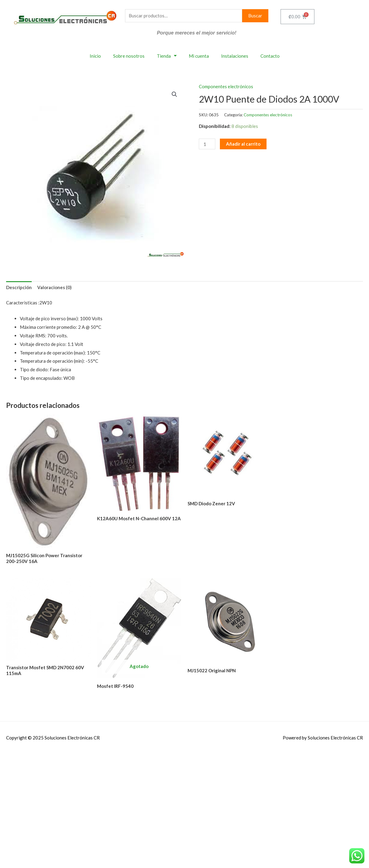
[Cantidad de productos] (207, 144)
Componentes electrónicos (226, 86)
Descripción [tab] (19, 287)
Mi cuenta (199, 56)
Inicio (95, 56)
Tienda (167, 56)
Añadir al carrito (243, 144)
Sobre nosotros (129, 56)
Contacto (270, 56)
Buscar (255, 16)
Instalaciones (235, 56)
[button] (174, 94)
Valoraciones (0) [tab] (54, 287)
